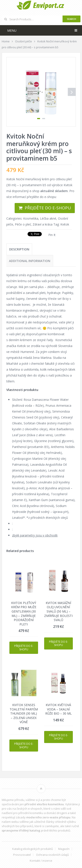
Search (72, 19)
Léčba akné (48, 218)
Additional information (30, 261)
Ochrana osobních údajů (52, 855)
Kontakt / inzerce (41, 861)
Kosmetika (31, 218)
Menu (12, 30)
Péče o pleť (23, 224)
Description (19, 249)
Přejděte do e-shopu (48, 208)
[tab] (19, 249)
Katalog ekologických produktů (33, 849)
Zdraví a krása (43, 224)
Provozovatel (22, 855)
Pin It (52, 235)
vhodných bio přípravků (17, 826)
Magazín (64, 849)
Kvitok (65, 224)
